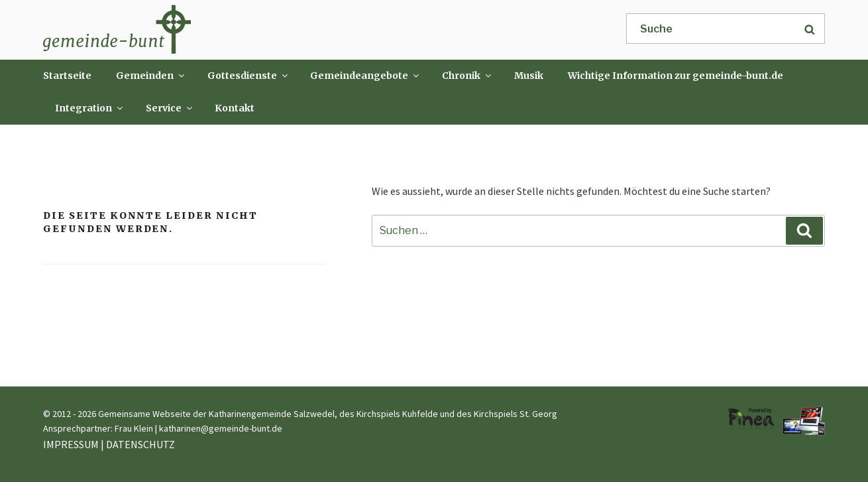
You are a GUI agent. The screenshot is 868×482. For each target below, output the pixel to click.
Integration (90, 108)
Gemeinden (151, 76)
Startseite (67, 76)
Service (170, 108)
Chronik (467, 76)
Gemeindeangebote (365, 76)
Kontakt (235, 108)
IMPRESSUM (71, 444)
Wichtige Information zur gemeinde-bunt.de (676, 76)
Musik (529, 76)
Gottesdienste (248, 76)
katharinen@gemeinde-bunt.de (221, 428)
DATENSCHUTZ (140, 444)
